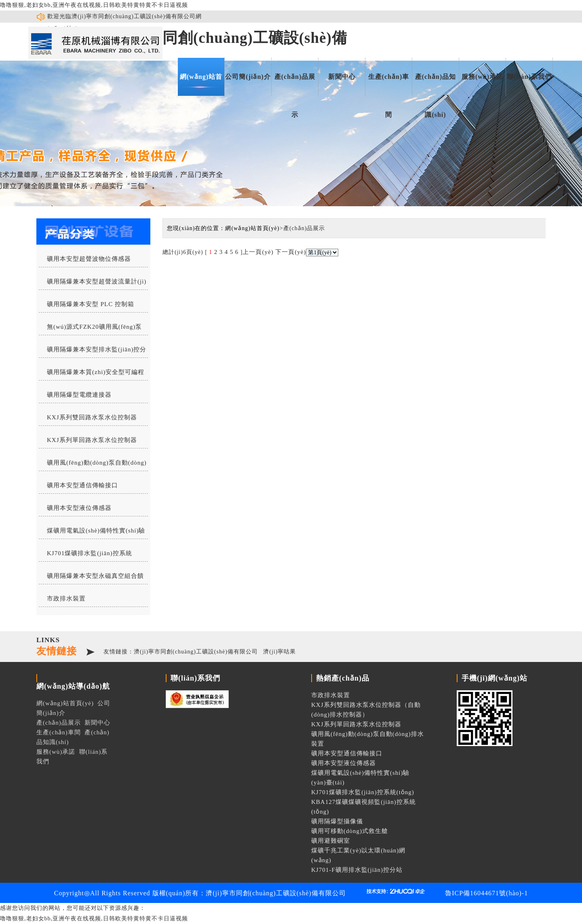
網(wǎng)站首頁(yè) (201, 85)
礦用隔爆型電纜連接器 (79, 395)
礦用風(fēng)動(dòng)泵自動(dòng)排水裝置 (93, 465)
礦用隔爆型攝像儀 (337, 821)
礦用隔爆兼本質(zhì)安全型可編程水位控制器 (92, 374)
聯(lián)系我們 (529, 77)
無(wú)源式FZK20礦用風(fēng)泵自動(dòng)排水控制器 (90, 329)
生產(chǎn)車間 (389, 85)
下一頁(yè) (291, 252)
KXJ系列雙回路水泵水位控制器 (92, 417)
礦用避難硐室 (331, 841)
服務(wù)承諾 (482, 77)
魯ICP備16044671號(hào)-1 (486, 893)
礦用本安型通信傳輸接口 (82, 485)
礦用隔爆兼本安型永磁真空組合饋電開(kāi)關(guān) (91, 578)
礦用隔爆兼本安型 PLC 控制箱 (91, 304)
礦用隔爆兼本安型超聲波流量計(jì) (97, 281)
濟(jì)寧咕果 (279, 652)
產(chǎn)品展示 (295, 85)
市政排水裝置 (66, 598)
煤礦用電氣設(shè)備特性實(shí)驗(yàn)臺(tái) (92, 533)
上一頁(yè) (258, 252)
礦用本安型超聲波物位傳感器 (89, 259)
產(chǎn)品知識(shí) (436, 85)
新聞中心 (342, 77)
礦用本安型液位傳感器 (79, 508)
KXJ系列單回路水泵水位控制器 (92, 440)
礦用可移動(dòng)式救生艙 (350, 831)
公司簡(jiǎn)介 (248, 77)
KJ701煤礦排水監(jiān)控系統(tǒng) (85, 556)
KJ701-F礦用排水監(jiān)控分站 (357, 870)
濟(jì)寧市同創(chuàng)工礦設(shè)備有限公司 (196, 652)
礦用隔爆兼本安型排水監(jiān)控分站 (93, 352)
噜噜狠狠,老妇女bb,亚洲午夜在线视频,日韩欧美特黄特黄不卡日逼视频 (94, 5)
